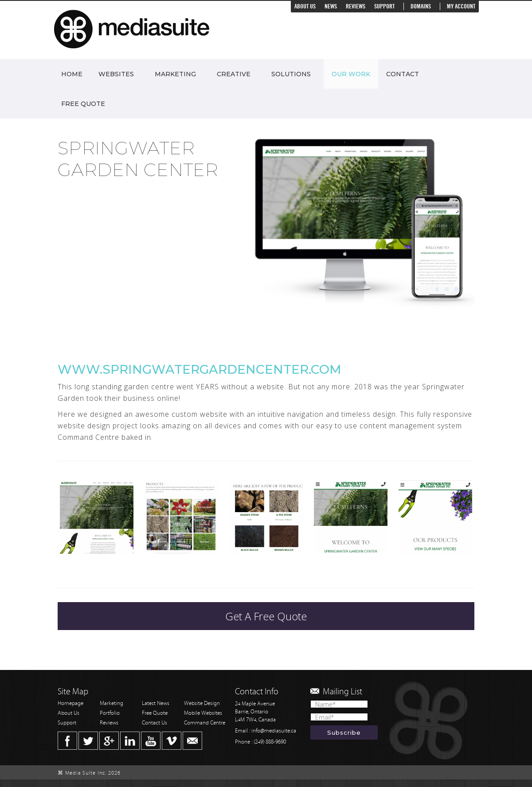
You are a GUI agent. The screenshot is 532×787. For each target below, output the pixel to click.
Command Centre (205, 723)
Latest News (156, 703)
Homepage (70, 703)
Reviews (356, 6)
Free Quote (83, 104)
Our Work (351, 74)
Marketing (175, 74)
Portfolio (110, 713)
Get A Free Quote (266, 616)
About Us (305, 6)
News (331, 6)
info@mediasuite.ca (274, 731)
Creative (234, 74)
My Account (461, 6)
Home (72, 74)
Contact (403, 74)
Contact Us (155, 723)
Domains (421, 6)
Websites (116, 74)
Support (384, 6)
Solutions (291, 74)
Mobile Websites (203, 713)
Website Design (202, 703)
